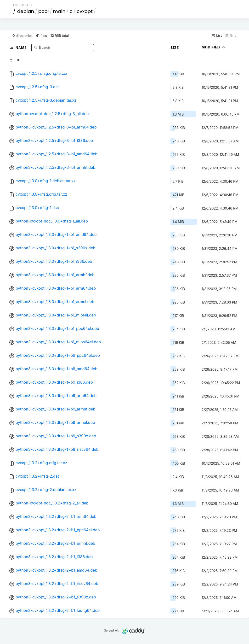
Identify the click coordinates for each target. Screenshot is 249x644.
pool (44, 11)
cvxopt (85, 11)
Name (22, 47)
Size (175, 48)
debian (26, 11)
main (59, 11)
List (217, 35)
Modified (214, 47)
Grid (231, 35)
